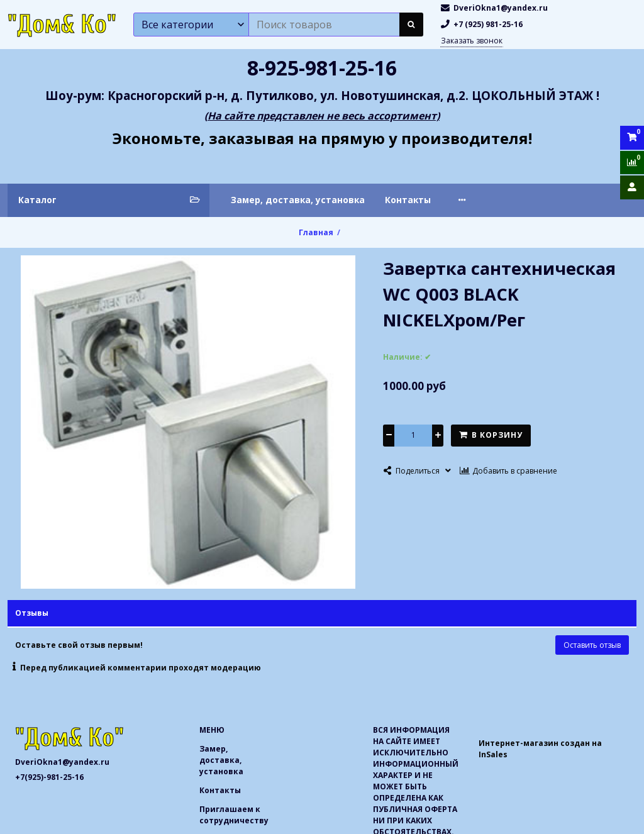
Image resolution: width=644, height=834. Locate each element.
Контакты (408, 200)
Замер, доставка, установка (298, 200)
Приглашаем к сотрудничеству (526, 200)
